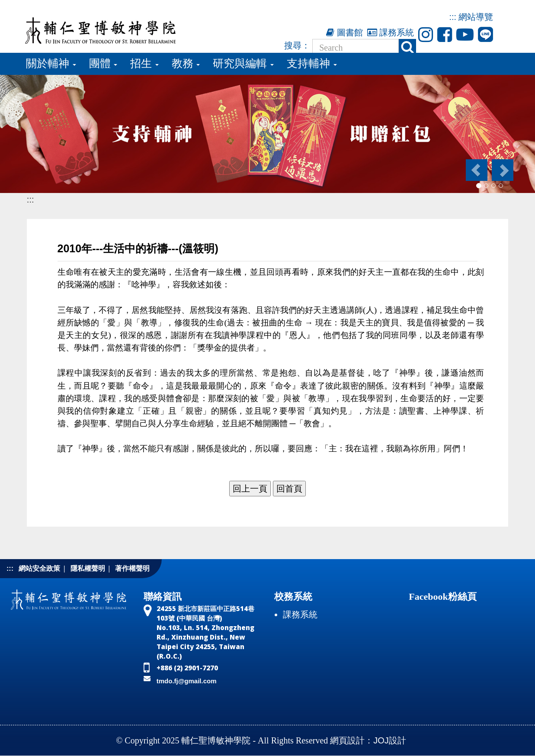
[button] (476, 170)
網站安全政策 (39, 568)
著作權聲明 (132, 568)
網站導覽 (476, 17)
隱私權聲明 (88, 568)
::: (453, 17)
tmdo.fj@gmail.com (187, 681)
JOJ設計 (390, 740)
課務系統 (391, 32)
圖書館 (344, 32)
